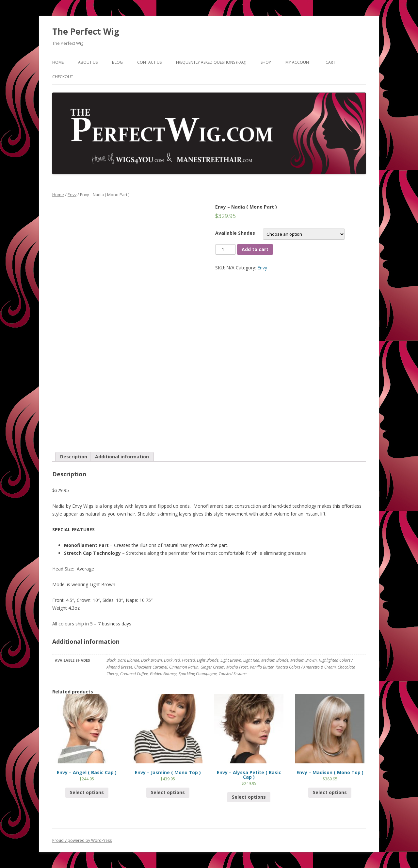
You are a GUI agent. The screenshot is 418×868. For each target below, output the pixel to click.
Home (58, 62)
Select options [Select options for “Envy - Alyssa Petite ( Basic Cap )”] (249, 797)
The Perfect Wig (86, 31)
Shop (266, 62)
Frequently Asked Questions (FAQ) (211, 62)
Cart (330, 62)
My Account (298, 62)
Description (74, 457)
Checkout (63, 77)
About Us (88, 62)
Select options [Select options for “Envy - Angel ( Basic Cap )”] (87, 792)
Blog (117, 62)
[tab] (74, 457)
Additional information (122, 457)
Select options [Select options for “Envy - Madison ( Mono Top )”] (330, 792)
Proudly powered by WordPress (82, 840)
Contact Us (149, 62)
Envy (72, 195)
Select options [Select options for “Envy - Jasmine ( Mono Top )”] (168, 792)
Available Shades (235, 233)
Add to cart (255, 249)
